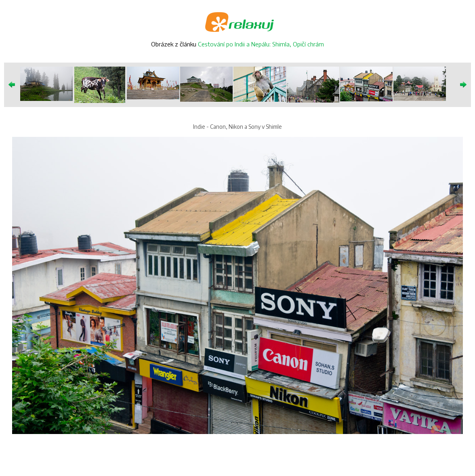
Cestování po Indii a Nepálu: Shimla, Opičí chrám (261, 44)
